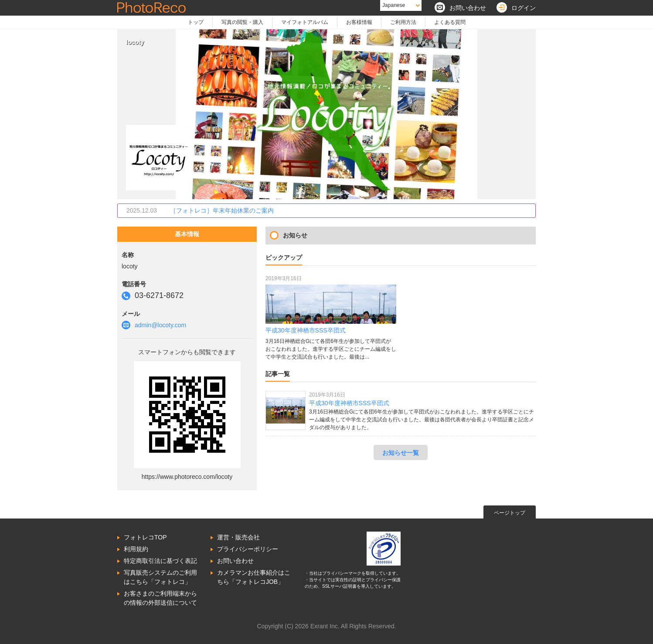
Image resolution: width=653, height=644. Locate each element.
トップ (196, 22)
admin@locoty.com (160, 325)
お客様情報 (359, 22)
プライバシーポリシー (248, 549)
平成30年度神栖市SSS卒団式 (349, 403)
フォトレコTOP (145, 537)
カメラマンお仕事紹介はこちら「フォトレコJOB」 (254, 577)
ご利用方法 (403, 22)
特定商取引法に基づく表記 (160, 561)
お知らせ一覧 (401, 453)
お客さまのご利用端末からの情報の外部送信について (160, 598)
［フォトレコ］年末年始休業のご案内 (222, 210)
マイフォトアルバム (305, 22)
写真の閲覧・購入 (242, 22)
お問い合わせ (235, 561)
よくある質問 (450, 22)
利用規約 (136, 549)
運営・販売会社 (238, 537)
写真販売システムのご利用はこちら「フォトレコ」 (160, 577)
